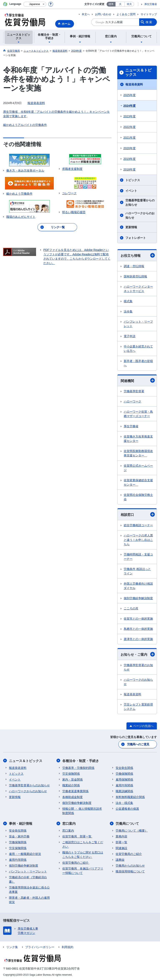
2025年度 (129, 95)
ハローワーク (132, 401)
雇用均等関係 (124, 785)
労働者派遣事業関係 (75, 791)
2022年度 (129, 127)
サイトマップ (149, 14)
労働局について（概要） (132, 830)
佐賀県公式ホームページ (138, 468)
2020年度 (129, 148)
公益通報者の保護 (127, 808)
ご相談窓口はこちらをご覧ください (83, 844)
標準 (111, 4)
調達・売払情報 (134, 266)
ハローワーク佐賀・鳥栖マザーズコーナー (138, 414)
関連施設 (121, 848)
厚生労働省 (151, 4)
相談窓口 (138, 514)
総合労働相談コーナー (138, 525)
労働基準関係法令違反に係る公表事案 (29, 889)
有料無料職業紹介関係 (130, 797)
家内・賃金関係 (72, 779)
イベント (131, 191)
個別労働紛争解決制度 (138, 598)
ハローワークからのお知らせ (140, 215)
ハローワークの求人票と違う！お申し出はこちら (138, 540)
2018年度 (129, 169)
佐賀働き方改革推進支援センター (138, 439)
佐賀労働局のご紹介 (76, 862)
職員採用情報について (130, 871)
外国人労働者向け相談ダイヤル (138, 586)
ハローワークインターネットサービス (138, 289)
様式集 (128, 301)
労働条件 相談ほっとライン (137, 571)
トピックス (133, 180)
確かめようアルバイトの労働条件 (25, 125)
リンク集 (12, 947)
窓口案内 (69, 823)
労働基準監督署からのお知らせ (140, 202)
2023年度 (129, 116)
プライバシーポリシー (40, 947)
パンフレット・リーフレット (138, 324)
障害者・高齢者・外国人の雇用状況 (29, 900)
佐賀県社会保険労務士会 (138, 497)
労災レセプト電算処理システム (138, 707)
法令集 (128, 311)
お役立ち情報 (138, 255)
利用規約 (67, 947)
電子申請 (130, 336)
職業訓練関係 (124, 791)
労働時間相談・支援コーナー (138, 557)
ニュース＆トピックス (138, 73)
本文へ (86, 14)
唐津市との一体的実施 (138, 639)
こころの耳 (131, 608)
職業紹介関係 (71, 785)
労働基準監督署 (134, 391)
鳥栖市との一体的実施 (138, 629)
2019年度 (129, 159)
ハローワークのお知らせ (138, 682)
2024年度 (129, 106)
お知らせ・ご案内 (138, 654)
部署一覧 (121, 842)
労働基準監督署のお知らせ (138, 667)
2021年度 (129, 138)
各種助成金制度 (72, 797)
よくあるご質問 (126, 14)
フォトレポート (136, 238)
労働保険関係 (124, 773)
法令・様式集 (124, 803)
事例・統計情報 (21, 823)
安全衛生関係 (124, 768)
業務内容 (121, 836)
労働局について (127, 823)
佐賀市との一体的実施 (138, 619)
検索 (149, 22)
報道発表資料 (36, 103)
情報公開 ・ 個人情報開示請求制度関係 (82, 811)
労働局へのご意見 (138, 744)
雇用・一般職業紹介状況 (25, 854)
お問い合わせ (103, 14)
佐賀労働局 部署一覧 (77, 836)
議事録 (120, 860)
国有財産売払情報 (135, 276)
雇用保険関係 (124, 779)
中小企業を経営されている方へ (138, 349)
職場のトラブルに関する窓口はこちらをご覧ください (83, 854)
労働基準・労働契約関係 (78, 768)
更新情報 (131, 227)
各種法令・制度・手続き (81, 761)
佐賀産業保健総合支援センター (138, 482)
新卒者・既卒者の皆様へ (138, 363)
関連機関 (138, 380)
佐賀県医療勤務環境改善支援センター (138, 453)
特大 (129, 4)
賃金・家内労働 (19, 836)
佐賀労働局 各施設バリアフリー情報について (83, 870)
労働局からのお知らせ (130, 865)
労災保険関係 (71, 773)
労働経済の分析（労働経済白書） (28, 879)
